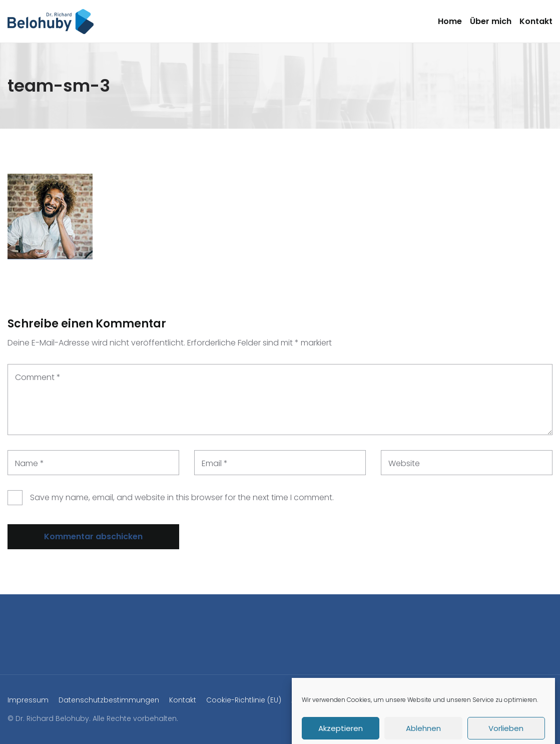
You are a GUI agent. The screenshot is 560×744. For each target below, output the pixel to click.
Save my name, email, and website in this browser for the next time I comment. (182, 497)
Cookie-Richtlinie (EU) (244, 700)
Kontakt (536, 21)
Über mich (491, 21)
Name (30, 463)
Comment (38, 377)
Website (404, 463)
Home (450, 21)
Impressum (28, 700)
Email (215, 463)
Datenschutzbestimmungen (109, 700)
